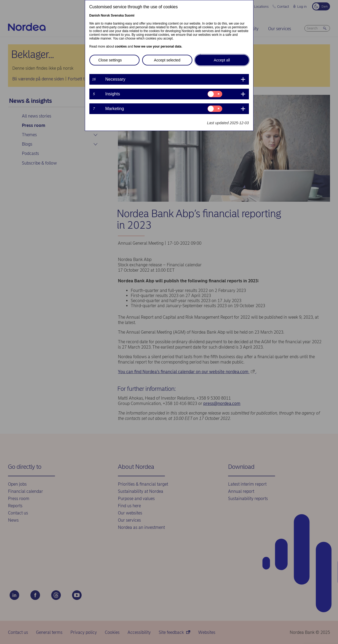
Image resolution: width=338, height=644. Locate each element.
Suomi (130, 15)
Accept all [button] (222, 60)
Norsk (105, 15)
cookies (121, 46)
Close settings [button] (110, 60)
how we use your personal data (158, 46)
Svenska (117, 15)
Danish (95, 15)
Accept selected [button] (167, 60)
